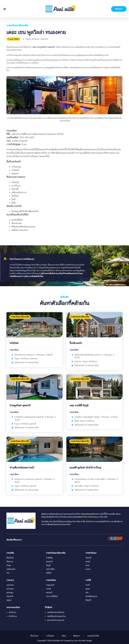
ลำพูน (9, 565)
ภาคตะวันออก (91, 553)
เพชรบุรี (49, 592)
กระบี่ (88, 585)
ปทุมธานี (10, 596)
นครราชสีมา (79, 486)
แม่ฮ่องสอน (11, 569)
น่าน (8, 573)
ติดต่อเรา (77, 636)
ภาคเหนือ (10, 553)
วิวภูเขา (28, 39)
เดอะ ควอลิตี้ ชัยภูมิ (79, 405)
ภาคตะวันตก (51, 580)
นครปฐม (10, 592)
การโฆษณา (50, 636)
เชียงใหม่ (10, 558)
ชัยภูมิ (77, 421)
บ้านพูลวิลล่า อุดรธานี (20, 405)
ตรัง (87, 592)
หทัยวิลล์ (14, 343)
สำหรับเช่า (36, 39)
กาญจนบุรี (50, 585)
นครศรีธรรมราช (91, 596)
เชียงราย (10, 561)
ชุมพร (88, 589)
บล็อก (64, 636)
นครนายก (10, 589)
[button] (5, 9)
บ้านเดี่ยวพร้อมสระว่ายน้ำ (22, 468)
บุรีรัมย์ (49, 573)
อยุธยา (9, 600)
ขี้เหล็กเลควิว (76, 343)
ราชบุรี (48, 589)
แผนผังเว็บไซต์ (93, 636)
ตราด (87, 565)
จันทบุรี (88, 558)
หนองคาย (44, 39)
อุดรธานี (33, 424)
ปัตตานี (88, 600)
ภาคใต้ (88, 580)
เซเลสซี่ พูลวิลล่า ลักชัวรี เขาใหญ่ (85, 468)
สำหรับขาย (25, 359)
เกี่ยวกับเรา (34, 636)
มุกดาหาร (78, 361)
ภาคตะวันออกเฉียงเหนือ (17, 25)
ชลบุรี (88, 561)
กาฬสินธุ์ (49, 558)
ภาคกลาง (10, 580)
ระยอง (88, 569)
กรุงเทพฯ (10, 585)
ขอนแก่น (49, 561)
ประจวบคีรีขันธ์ (52, 596)
